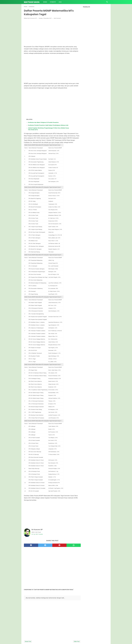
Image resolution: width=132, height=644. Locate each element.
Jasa (60, 2)
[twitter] (45, 545)
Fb (32, 534)
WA (37, 534)
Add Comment (57, 18)
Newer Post (28, 641)
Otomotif (53, 2)
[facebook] (31, 545)
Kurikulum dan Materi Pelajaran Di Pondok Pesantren (43, 122)
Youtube (41, 534)
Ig (34, 534)
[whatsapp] (74, 545)
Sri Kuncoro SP (33, 18)
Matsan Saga (32, 2)
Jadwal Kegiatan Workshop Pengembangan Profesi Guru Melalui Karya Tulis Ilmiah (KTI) (48, 129)
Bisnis (45, 2)
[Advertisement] (52, 33)
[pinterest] (59, 545)
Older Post (77, 641)
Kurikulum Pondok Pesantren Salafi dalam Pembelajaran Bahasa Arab (48, 125)
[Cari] (107, 2)
